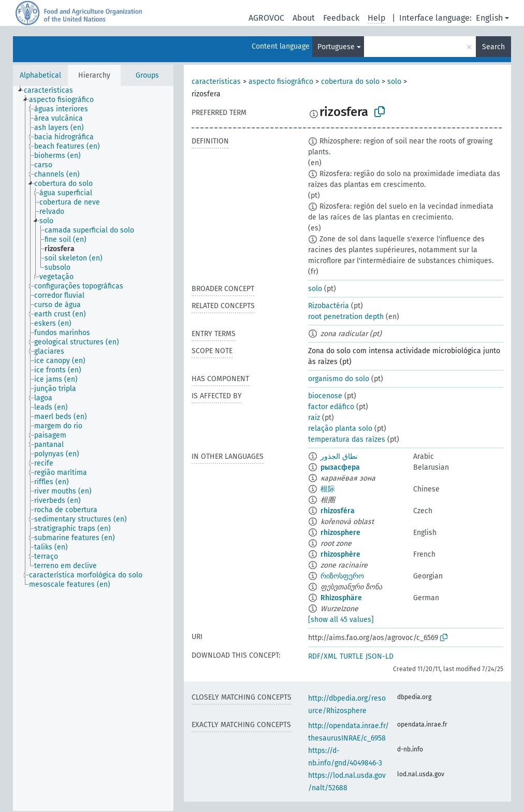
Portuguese (336, 47)
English (489, 18)
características (216, 82)
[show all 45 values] (341, 620)
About (304, 18)
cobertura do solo (350, 82)
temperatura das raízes (347, 439)
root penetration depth (346, 317)
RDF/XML (323, 656)
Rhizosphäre (341, 598)
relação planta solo (340, 429)
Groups (147, 75)
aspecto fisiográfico (281, 82)
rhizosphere (340, 533)
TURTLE (351, 656)
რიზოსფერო (342, 576)
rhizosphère (340, 554)
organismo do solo (339, 379)
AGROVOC (266, 18)
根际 (328, 489)
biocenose (325, 396)
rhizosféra (338, 511)
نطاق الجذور (339, 456)
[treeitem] (53, 91)
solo (394, 82)
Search (493, 47)
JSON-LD (380, 656)
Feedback (341, 18)
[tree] (93, 448)
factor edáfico (331, 407)
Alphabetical (40, 75)
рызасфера (340, 467)
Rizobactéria (329, 306)
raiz (314, 418)
